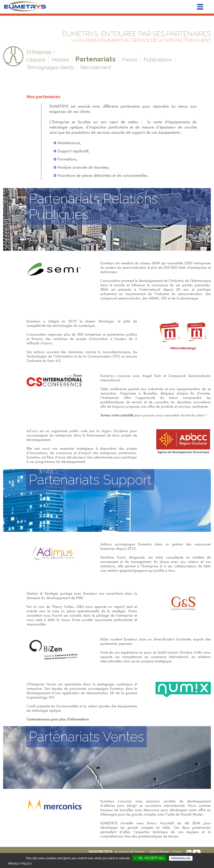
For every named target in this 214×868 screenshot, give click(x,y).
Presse (130, 60)
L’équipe (36, 60)
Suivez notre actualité (117, 415)
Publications (158, 60)
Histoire (61, 60)
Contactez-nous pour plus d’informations (58, 719)
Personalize (181, 858)
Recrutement (96, 67)
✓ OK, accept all (149, 858)
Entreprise (39, 52)
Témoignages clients (50, 67)
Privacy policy (20, 864)
